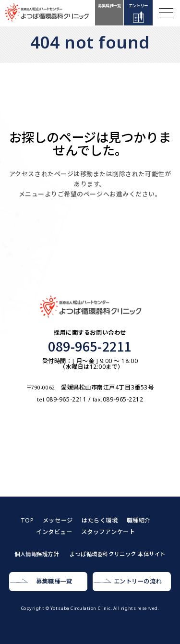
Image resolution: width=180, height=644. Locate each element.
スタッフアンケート (108, 532)
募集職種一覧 (109, 6)
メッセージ (58, 520)
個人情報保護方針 (36, 554)
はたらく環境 (100, 520)
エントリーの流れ (138, 581)
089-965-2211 (90, 346)
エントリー (138, 6)
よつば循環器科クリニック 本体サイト (118, 554)
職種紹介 (139, 520)
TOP (27, 520)
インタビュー (54, 532)
